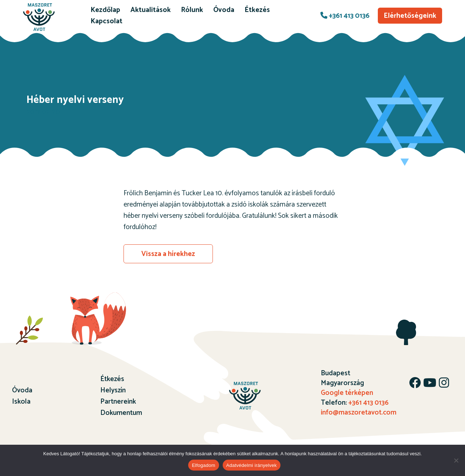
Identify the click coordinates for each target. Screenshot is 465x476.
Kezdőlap (105, 10)
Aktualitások (151, 10)
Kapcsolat (106, 21)
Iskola (21, 402)
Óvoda (224, 10)
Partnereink (118, 402)
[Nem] (456, 460)
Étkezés (257, 10)
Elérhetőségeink (410, 16)
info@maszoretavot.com (359, 413)
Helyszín (113, 390)
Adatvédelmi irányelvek (252, 465)
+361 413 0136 (345, 16)
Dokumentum (121, 413)
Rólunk (192, 10)
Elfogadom (203, 465)
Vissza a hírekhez (168, 254)
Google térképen (347, 393)
